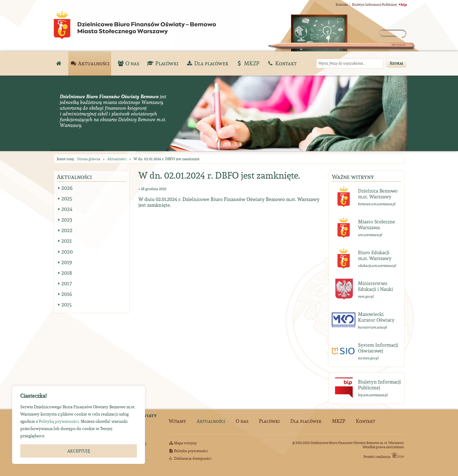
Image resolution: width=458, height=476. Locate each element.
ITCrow (398, 455)
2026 (67, 188)
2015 (66, 305)
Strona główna (89, 159)
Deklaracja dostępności (190, 458)
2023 (67, 220)
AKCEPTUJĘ (79, 451)
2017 (67, 283)
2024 (67, 209)
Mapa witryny (183, 443)
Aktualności (117, 159)
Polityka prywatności (188, 451)
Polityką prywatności (59, 421)
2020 (67, 252)
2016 (67, 294)
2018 (67, 273)
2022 (67, 230)
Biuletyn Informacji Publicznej (380, 5)
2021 (67, 241)
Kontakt (342, 5)
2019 (67, 262)
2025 (67, 199)
